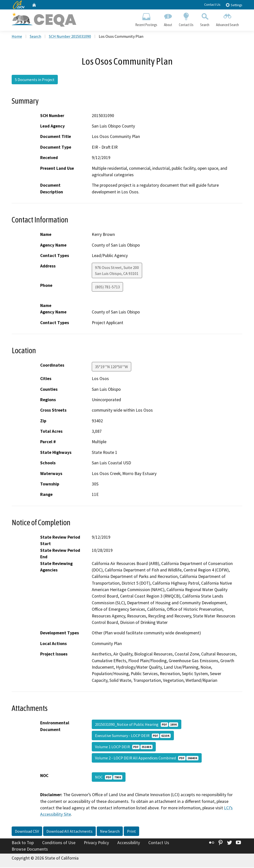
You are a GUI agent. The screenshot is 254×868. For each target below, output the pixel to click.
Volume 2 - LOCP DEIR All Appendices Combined (147, 759)
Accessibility (129, 843)
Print (131, 832)
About (168, 19)
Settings (234, 5)
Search (205, 19)
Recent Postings (146, 19)
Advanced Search (228, 19)
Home (17, 37)
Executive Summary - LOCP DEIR (133, 736)
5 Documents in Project (35, 80)
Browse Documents (30, 850)
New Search (110, 832)
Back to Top (23, 843)
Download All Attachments (69, 832)
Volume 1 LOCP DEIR (124, 747)
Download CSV (27, 832)
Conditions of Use (59, 843)
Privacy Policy (96, 843)
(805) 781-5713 (107, 288)
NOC (109, 778)
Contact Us (212, 4)
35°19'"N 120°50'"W (111, 367)
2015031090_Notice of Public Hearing (137, 725)
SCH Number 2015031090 (70, 37)
